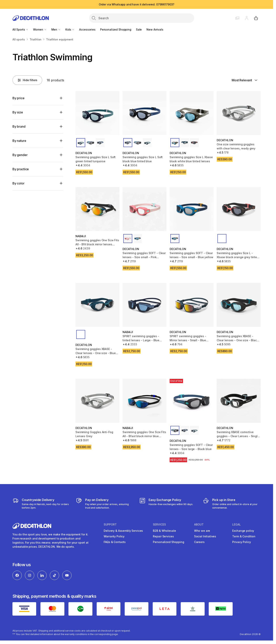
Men (56, 29)
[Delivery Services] (41, 504)
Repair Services (163, 536)
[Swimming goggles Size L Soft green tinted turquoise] (97, 113)
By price (18, 98)
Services (159, 525)
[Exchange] (166, 504)
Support (110, 525)
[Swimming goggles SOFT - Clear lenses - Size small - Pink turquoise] (145, 209)
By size (18, 112)
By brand (19, 126)
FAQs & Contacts (115, 542)
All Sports (20, 29)
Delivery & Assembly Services (123, 531)
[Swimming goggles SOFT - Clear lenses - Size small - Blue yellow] (192, 209)
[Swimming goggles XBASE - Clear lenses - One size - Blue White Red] (97, 305)
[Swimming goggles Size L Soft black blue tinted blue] (145, 113)
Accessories (87, 29)
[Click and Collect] (232, 504)
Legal (237, 525)
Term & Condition (244, 536)
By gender (20, 155)
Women (40, 29)
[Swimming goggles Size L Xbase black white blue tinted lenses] (192, 113)
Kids (70, 29)
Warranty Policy (114, 536)
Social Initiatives (205, 536)
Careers (199, 542)
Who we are (202, 531)
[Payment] (105, 504)
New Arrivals (155, 29)
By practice (21, 169)
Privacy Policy (241, 542)
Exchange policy (243, 531)
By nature (19, 141)
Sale (139, 29)
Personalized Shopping (116, 29)
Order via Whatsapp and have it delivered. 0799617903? (137, 4)
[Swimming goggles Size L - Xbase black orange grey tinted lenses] (239, 209)
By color (18, 183)
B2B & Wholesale (164, 531)
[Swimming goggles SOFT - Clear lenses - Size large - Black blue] (192, 401)
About (199, 525)
